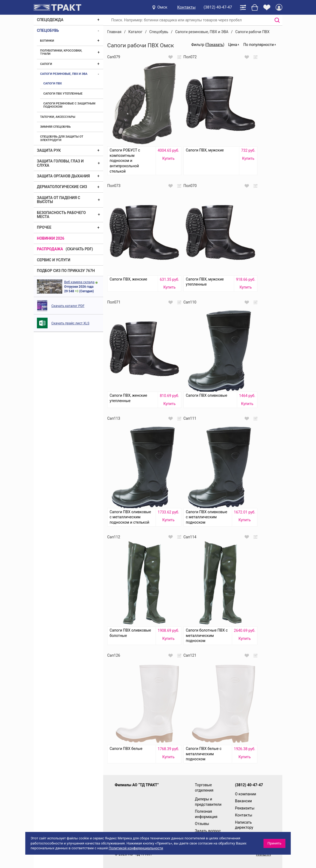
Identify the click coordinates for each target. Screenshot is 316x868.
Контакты (186, 7)
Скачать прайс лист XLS (70, 323)
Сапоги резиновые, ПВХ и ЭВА (64, 74)
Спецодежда (50, 20)
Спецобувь (48, 30)
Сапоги (46, 64)
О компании (246, 794)
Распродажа (50, 249)
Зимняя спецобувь (55, 127)
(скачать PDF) (79, 249)
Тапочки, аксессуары (58, 117)
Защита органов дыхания (63, 176)
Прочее (44, 227)
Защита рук (49, 150)
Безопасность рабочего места (61, 215)
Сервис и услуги (54, 260)
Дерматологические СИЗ (62, 187)
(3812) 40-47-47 (218, 7)
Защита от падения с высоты (59, 200)
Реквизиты (245, 808)
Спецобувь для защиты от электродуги (62, 138)
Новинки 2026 (51, 238)
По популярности (259, 45)
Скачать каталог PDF (68, 306)
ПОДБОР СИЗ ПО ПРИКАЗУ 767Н (66, 271)
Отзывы (202, 824)
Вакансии (243, 801)
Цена (232, 45)
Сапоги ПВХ (53, 83)
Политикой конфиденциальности (136, 848)
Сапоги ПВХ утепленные (63, 94)
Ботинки (47, 41)
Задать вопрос (208, 831)
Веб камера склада (79, 282)
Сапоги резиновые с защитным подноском (69, 105)
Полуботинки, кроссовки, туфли (61, 52)
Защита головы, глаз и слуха (60, 163)
